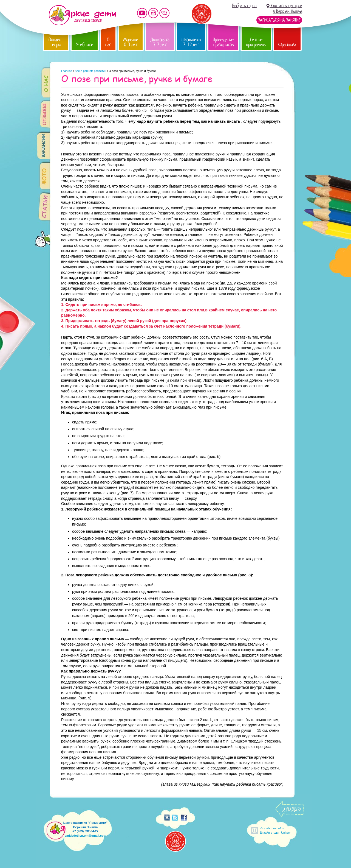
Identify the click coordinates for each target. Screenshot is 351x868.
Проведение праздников (223, 42)
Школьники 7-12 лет (191, 42)
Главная (67, 71)
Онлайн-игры (56, 42)
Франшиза (287, 45)
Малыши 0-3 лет (131, 42)
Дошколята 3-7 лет (160, 42)
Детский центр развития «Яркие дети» (82, 15)
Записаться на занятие (279, 20)
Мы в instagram (153, 13)
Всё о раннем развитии (90, 71)
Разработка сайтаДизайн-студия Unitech (275, 830)
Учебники (85, 45)
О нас (108, 42)
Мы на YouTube (142, 13)
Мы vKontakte (165, 13)
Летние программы (256, 42)
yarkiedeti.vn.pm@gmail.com (86, 836)
